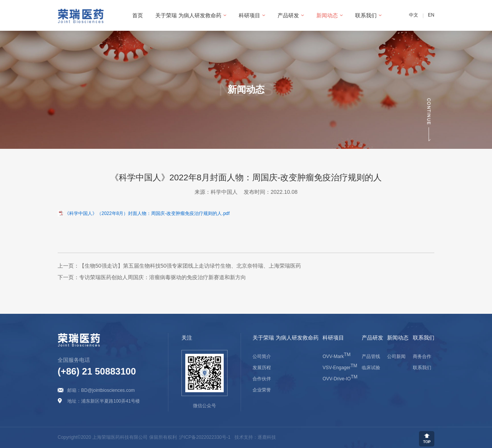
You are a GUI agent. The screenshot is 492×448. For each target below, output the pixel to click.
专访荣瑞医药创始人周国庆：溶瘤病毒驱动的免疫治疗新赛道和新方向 (163, 277)
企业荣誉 (262, 390)
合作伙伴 (262, 379)
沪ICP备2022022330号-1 (205, 438)
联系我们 (422, 368)
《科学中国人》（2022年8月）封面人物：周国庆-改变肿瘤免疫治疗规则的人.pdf (147, 213)
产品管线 (371, 356)
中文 (414, 15)
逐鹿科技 (267, 438)
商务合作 (422, 356)
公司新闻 (396, 356)
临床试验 (371, 368)
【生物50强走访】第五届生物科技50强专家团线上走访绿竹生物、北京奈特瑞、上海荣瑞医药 (190, 266)
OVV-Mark (337, 356)
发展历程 (262, 368)
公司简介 (262, 356)
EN (431, 15)
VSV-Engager (340, 368)
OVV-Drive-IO (340, 379)
